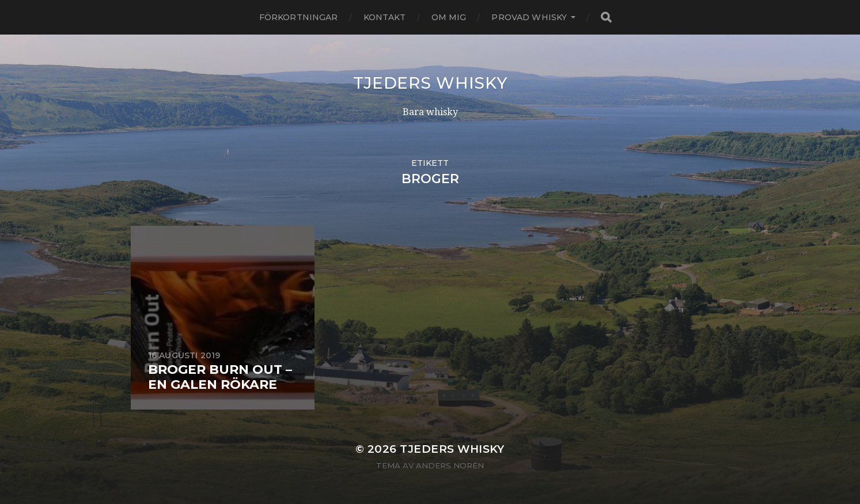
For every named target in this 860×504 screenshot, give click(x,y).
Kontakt (385, 17)
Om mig (449, 17)
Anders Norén (450, 465)
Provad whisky (529, 17)
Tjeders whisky (430, 83)
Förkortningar (299, 17)
